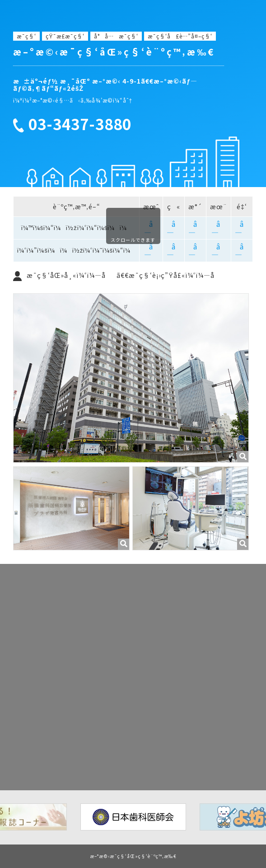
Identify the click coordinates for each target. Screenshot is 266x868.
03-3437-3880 (80, 124)
